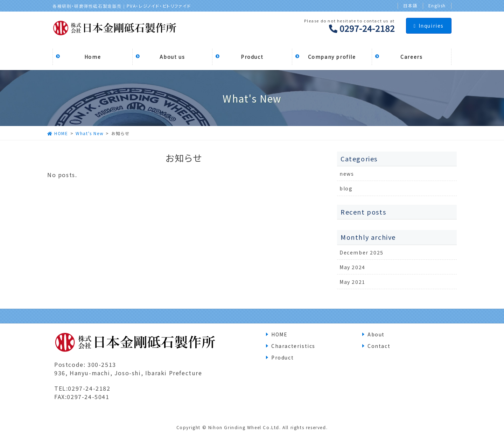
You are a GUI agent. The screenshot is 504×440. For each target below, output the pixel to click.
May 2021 (352, 282)
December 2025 (362, 252)
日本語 (410, 6)
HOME (279, 334)
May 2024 (352, 267)
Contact (379, 346)
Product (282, 357)
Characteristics (293, 346)
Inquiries (429, 26)
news (347, 174)
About (376, 334)
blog (346, 188)
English (437, 6)
